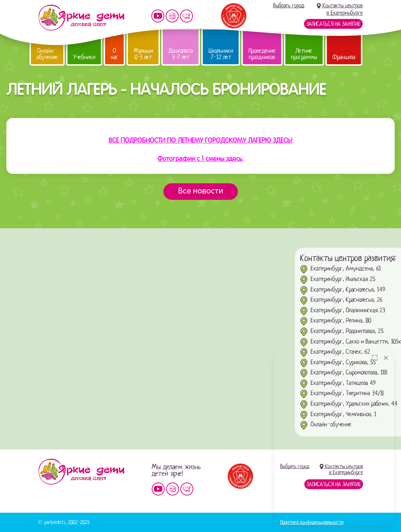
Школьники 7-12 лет (221, 54)
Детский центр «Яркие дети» (81, 472)
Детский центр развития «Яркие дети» (81, 18)
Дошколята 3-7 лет (181, 54)
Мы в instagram (172, 16)
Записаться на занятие (333, 24)
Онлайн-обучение (47, 54)
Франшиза (344, 57)
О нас (114, 54)
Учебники (84, 57)
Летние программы (304, 54)
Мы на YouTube (158, 16)
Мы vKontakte (187, 16)
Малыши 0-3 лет (143, 54)
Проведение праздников (262, 54)
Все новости (201, 191)
